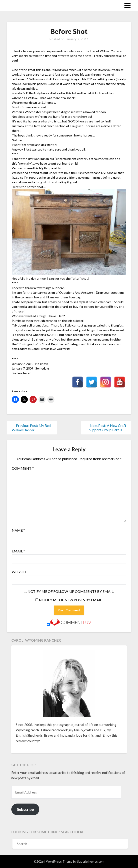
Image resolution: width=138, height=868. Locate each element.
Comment (23, 468)
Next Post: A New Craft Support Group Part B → (108, 428)
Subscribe (25, 809)
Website (19, 572)
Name (18, 530)
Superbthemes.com (91, 861)
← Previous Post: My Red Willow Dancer (31, 428)
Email (18, 551)
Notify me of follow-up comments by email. (71, 591)
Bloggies (117, 325)
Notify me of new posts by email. (71, 600)
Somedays (42, 368)
